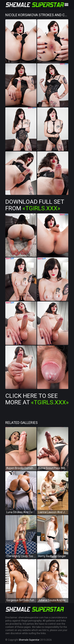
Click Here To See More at (37, 399)
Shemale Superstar (29, 640)
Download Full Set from (35, 205)
